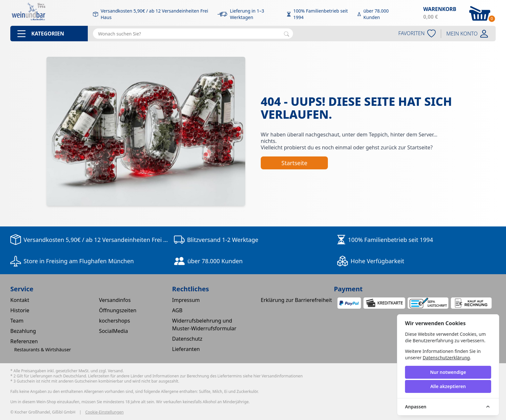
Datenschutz (187, 339)
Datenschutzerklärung (446, 358)
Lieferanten (186, 349)
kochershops (115, 321)
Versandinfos (115, 300)
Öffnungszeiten (118, 310)
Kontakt (20, 300)
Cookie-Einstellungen (104, 412)
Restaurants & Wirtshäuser (43, 350)
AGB (177, 310)
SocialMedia (114, 331)
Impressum (186, 300)
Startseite (294, 163)
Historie (20, 310)
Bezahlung (23, 331)
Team (17, 321)
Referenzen (24, 341)
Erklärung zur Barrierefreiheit (296, 300)
